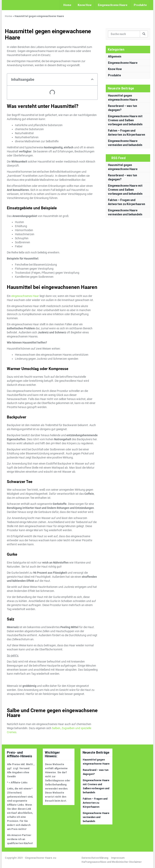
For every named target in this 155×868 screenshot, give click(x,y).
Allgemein (115, 56)
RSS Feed (118, 158)
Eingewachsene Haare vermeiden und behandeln (96, 817)
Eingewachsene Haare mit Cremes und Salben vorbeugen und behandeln (125, 120)
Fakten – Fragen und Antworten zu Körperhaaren (95, 803)
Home (67, 5)
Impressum (118, 858)
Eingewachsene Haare (113, 5)
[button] (92, 79)
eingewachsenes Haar (25, 296)
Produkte (140, 5)
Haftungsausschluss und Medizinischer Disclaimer (112, 862)
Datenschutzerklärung (95, 858)
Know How (85, 5)
